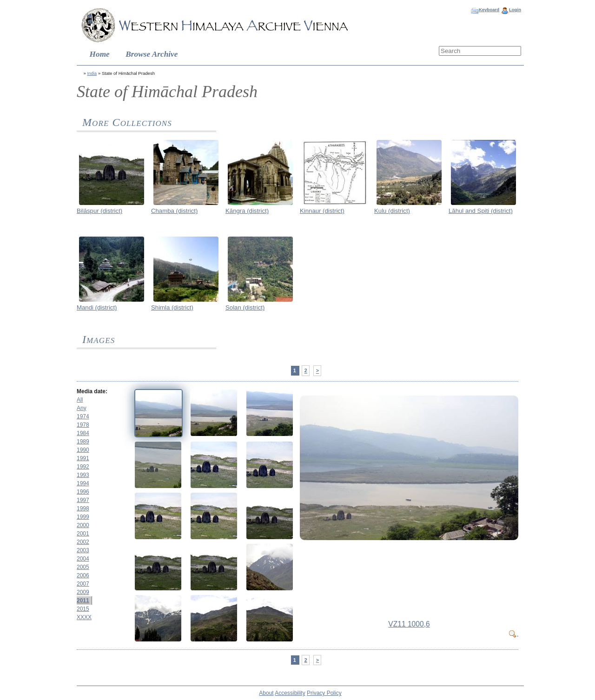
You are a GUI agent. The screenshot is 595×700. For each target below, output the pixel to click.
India (92, 73)
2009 (83, 592)
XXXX (84, 617)
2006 (83, 575)
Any (82, 408)
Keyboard (489, 10)
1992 (83, 467)
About (266, 693)
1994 (83, 483)
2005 (83, 567)
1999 (83, 517)
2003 (83, 550)
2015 (83, 609)
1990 (83, 450)
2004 (83, 559)
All (80, 400)
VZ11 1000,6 (409, 624)
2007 (83, 584)
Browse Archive (152, 54)
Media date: (92, 391)
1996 (83, 492)
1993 (83, 475)
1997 (83, 500)
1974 (83, 416)
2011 (83, 601)
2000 (83, 525)
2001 (83, 534)
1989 (83, 442)
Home (100, 54)
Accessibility (290, 693)
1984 (83, 433)
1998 (83, 508)
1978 (83, 425)
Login (515, 10)
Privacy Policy (324, 693)
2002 (83, 542)
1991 (83, 458)
